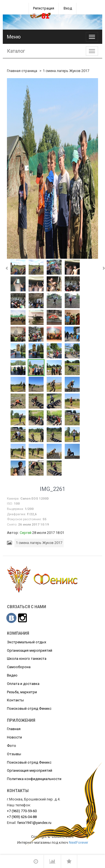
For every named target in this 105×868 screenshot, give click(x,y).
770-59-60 (22, 811)
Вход (68, 8)
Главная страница (22, 71)
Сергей (26, 533)
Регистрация (44, 8)
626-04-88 (22, 817)
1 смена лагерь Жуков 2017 (66, 71)
